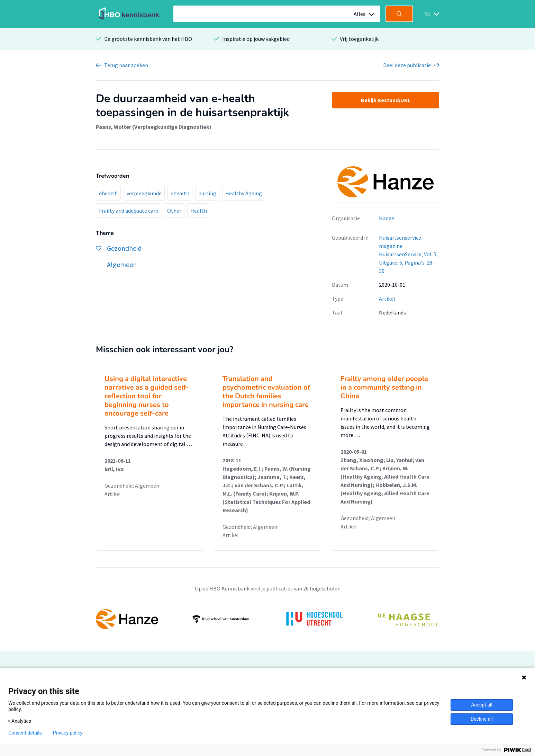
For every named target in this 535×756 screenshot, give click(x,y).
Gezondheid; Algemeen (132, 486)
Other (174, 211)
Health (199, 211)
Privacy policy (68, 733)
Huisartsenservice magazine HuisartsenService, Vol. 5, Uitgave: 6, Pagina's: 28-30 (408, 254)
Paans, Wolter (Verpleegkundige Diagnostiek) (154, 127)
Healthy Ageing (244, 193)
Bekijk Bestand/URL (386, 100)
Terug (126, 65)
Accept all (482, 705)
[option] (267, 619)
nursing (207, 193)
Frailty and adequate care (129, 211)
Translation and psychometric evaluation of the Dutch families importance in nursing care (266, 392)
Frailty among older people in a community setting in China (384, 387)
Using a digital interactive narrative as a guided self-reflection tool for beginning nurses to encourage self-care (147, 396)
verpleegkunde (144, 193)
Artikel (387, 299)
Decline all (482, 719)
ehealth (108, 193)
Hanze (387, 218)
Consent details (25, 733)
